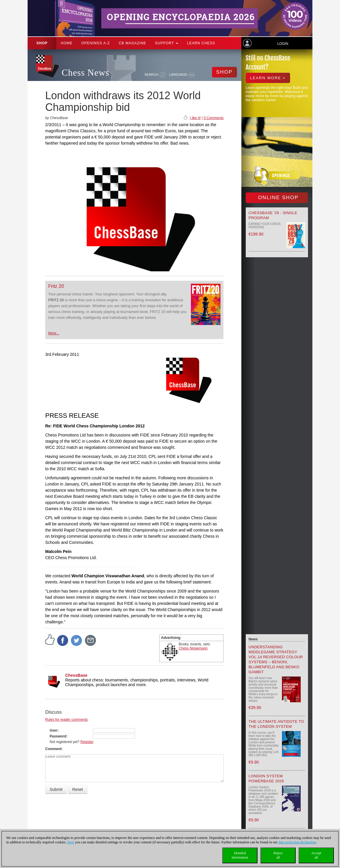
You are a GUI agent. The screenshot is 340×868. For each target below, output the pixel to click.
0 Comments (213, 118)
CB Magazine (132, 43)
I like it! (195, 118)
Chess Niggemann (193, 648)
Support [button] (167, 43)
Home (67, 43)
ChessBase (76, 675)
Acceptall (316, 855)
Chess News (85, 73)
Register (87, 742)
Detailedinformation (240, 855)
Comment (53, 749)
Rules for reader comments (67, 720)
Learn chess (201, 43)
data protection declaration (297, 842)
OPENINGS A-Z (96, 43)
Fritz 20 (56, 286)
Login (283, 44)
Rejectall (278, 855)
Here (71, 842)
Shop (42, 43)
